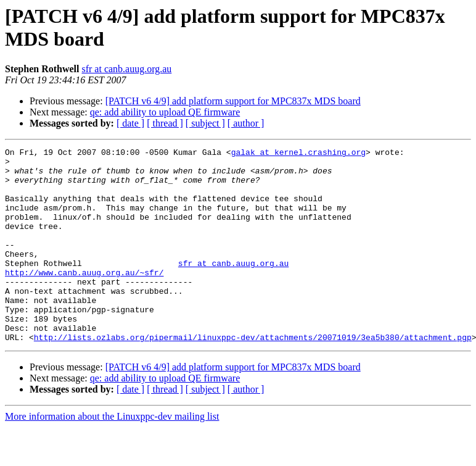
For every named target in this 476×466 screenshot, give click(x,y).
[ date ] (130, 123)
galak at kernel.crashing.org (298, 154)
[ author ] (246, 123)
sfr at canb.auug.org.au (126, 69)
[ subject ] (205, 123)
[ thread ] (165, 123)
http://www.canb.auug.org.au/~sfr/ (84, 298)
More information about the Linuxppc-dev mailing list (112, 455)
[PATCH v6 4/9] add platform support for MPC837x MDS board (233, 101)
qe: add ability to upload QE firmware (165, 112)
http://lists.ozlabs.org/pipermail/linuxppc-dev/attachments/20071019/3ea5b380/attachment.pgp (253, 376)
